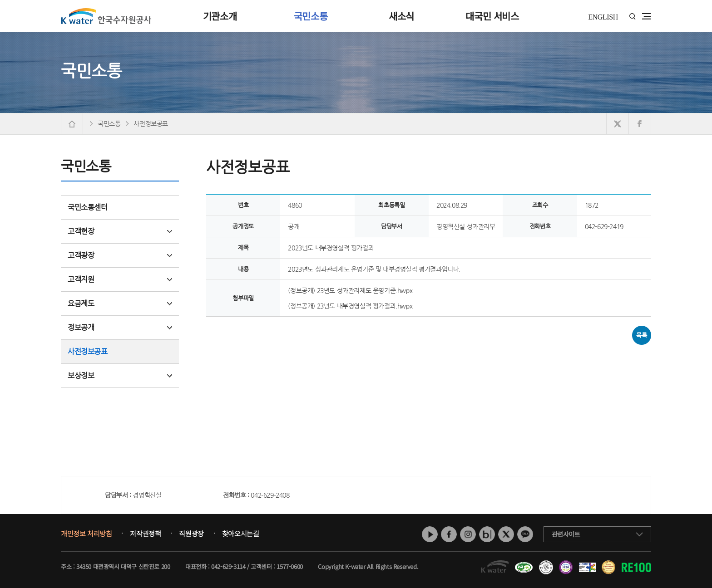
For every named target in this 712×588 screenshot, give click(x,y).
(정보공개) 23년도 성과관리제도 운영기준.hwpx (350, 290)
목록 (641, 335)
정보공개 (120, 327)
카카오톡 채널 (525, 534)
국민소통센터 (88, 207)
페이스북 (449, 534)
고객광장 (120, 255)
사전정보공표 (88, 351)
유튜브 (430, 534)
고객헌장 (120, 231)
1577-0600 (289, 566)
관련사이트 (566, 534)
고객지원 (120, 279)
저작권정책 (145, 534)
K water (106, 16)
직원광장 (191, 534)
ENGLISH (603, 17)
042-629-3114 (228, 566)
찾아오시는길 (241, 534)
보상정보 (120, 375)
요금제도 (120, 303)
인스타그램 (468, 534)
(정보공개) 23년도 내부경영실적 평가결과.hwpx (350, 306)
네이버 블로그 (487, 534)
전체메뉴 (646, 16)
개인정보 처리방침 (86, 534)
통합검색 (632, 17)
